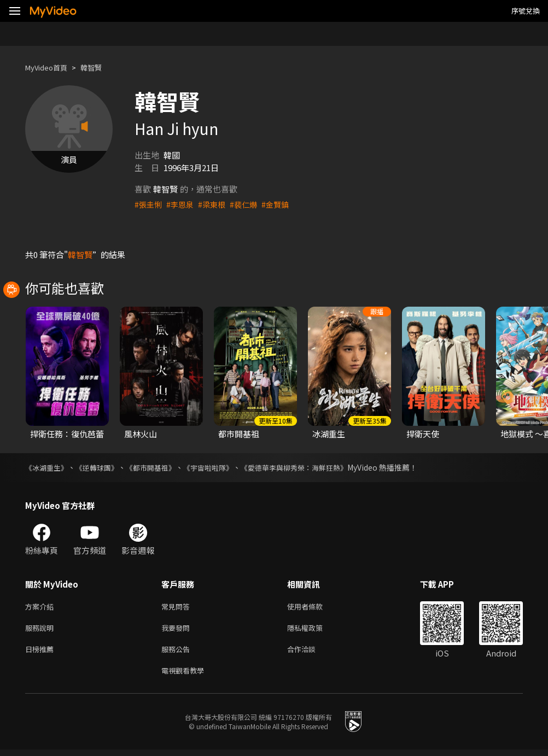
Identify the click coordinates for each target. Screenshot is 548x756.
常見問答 (178, 607)
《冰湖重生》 (48, 467)
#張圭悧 (149, 204)
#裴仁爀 (249, 204)
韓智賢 (100, 68)
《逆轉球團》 (102, 467)
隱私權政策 (314, 630)
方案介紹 (42, 607)
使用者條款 (314, 607)
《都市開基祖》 (159, 467)
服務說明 (42, 630)
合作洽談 (310, 653)
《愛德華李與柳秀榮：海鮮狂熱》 (312, 467)
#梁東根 (216, 204)
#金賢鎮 (282, 204)
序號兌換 (526, 11)
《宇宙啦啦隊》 (220, 467)
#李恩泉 (182, 204)
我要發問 (178, 630)
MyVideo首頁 (50, 68)
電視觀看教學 (186, 676)
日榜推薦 (42, 653)
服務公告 (178, 653)
